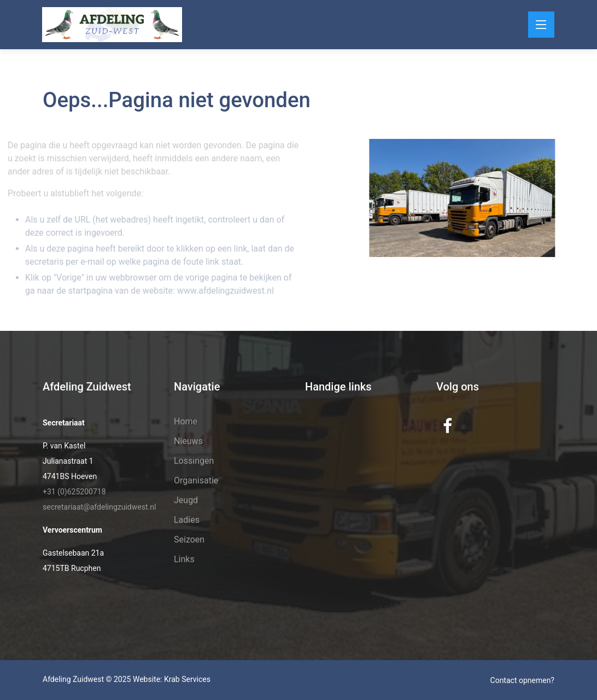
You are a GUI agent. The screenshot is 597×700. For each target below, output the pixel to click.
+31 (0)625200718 (74, 492)
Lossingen (194, 461)
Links (184, 559)
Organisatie (196, 480)
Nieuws (188, 441)
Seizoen (189, 539)
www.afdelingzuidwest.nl (216, 291)
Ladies (187, 520)
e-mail (84, 262)
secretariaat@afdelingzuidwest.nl (99, 507)
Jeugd (186, 500)
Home (186, 421)
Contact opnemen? (522, 680)
